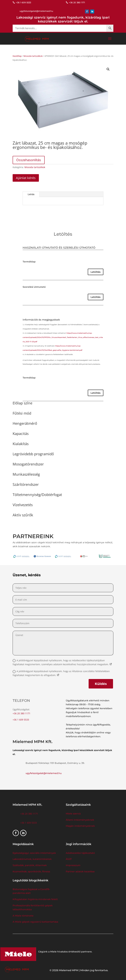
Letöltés (96, 272)
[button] (108, 69)
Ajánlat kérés (26, 178)
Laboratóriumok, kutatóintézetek (32, 859)
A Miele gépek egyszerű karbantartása (35, 922)
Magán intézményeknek (80, 826)
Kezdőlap (17, 56)
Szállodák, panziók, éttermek (30, 865)
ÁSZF (69, 859)
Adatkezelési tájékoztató (80, 853)
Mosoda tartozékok (33, 56)
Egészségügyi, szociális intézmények (34, 853)
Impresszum (73, 865)
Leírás (31, 194)
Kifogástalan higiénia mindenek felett (35, 899)
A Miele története (23, 916)
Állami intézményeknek (80, 820)
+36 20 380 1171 (21, 713)
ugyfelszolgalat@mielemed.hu (44, 773)
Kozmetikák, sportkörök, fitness (31, 872)
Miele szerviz (73, 814)
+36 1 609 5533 (21, 720)
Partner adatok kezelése (80, 872)
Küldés (101, 684)
